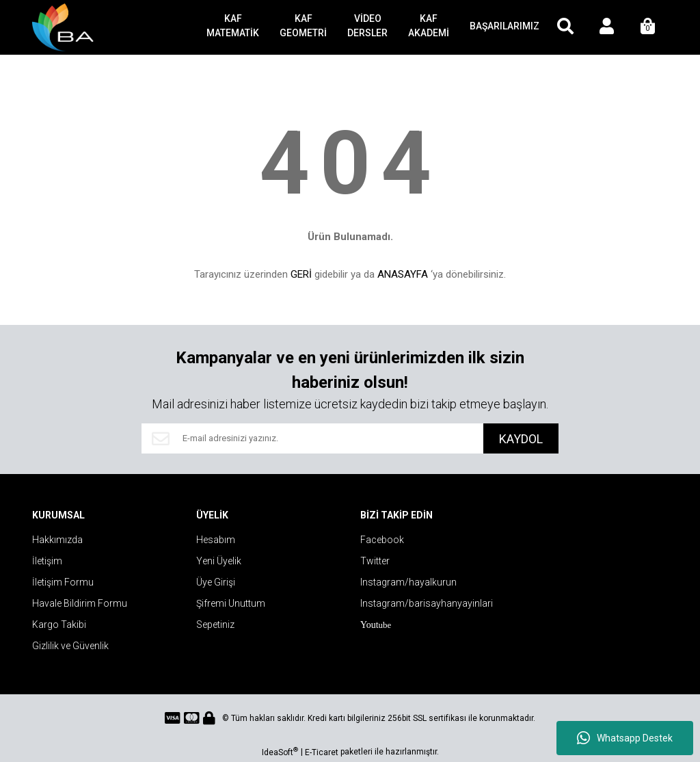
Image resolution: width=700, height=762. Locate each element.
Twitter (375, 561)
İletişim (47, 561)
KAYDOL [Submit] (521, 439)
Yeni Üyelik (219, 561)
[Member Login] (606, 27)
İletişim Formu (63, 582)
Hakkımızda (57, 540)
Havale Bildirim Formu (80, 603)
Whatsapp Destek (625, 738)
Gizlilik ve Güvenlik (70, 646)
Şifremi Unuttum (231, 603)
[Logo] (66, 27)
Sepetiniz (215, 625)
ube (376, 625)
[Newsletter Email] (312, 438)
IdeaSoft (280, 752)
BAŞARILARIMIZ (504, 26)
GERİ (301, 274)
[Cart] (647, 27)
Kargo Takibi (59, 625)
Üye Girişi (216, 582)
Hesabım (216, 540)
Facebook (382, 540)
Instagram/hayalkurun (408, 582)
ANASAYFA (403, 274)
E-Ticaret (322, 752)
